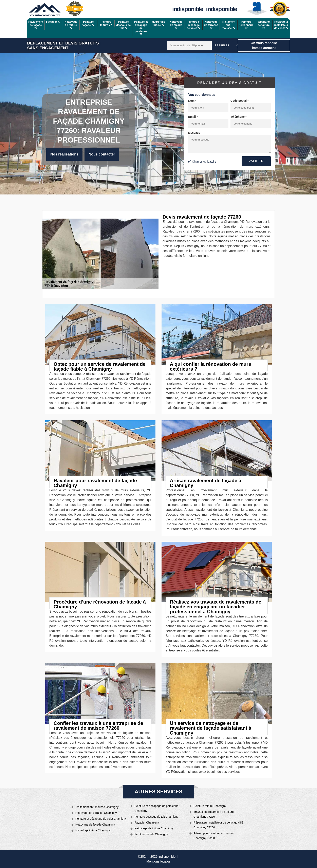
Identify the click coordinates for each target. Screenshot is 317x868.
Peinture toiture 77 (106, 23)
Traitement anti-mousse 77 (229, 25)
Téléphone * (238, 117)
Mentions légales (158, 861)
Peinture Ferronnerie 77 (246, 25)
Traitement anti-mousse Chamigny (97, 807)
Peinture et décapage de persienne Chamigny (156, 808)
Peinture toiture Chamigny (210, 806)
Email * (193, 117)
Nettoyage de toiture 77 (71, 25)
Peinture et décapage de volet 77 (194, 25)
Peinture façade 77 (88, 23)
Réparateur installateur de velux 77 (281, 25)
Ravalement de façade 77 (36, 25)
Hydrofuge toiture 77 (159, 23)
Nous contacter (102, 154)
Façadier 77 (53, 22)
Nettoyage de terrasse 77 (211, 25)
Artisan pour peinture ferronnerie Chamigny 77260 (214, 836)
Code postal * (239, 101)
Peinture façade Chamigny (151, 834)
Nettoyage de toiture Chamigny (154, 828)
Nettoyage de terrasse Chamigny (96, 813)
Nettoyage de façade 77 (176, 25)
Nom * (192, 101)
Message (194, 133)
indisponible (188, 9)
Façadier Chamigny (147, 823)
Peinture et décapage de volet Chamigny (101, 819)
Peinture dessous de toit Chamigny (156, 817)
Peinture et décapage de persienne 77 (141, 28)
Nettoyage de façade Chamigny (95, 825)
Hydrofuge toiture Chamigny (93, 830)
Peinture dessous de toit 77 (124, 25)
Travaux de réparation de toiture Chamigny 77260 (214, 814)
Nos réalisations (64, 154)
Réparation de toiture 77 (264, 25)
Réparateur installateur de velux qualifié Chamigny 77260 (218, 825)
